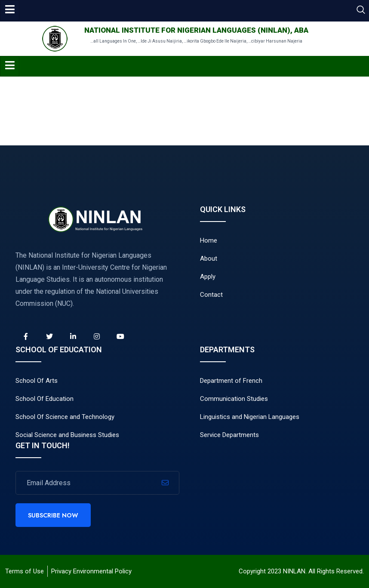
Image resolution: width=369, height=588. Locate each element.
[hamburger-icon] (10, 10)
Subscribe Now (53, 515)
